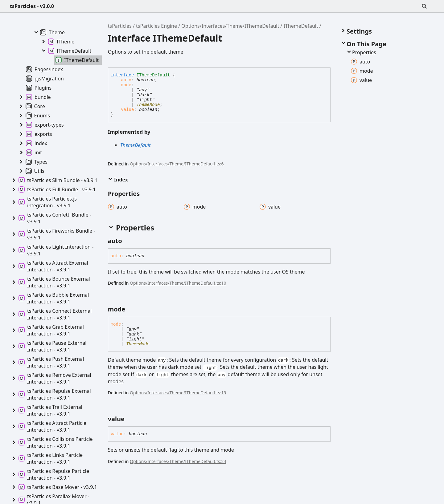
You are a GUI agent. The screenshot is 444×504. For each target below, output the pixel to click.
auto (126, 80)
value (127, 110)
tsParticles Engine (156, 26)
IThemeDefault (301, 26)
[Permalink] (128, 241)
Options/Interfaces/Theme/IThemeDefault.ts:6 (177, 164)
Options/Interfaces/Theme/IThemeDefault (230, 26)
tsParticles (120, 26)
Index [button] (118, 180)
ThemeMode (148, 105)
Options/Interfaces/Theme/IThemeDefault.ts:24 (178, 461)
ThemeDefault (136, 145)
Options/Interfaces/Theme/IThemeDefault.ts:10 (178, 283)
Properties (361, 52)
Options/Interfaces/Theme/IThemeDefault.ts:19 (178, 393)
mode (126, 85)
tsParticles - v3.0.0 (32, 6)
